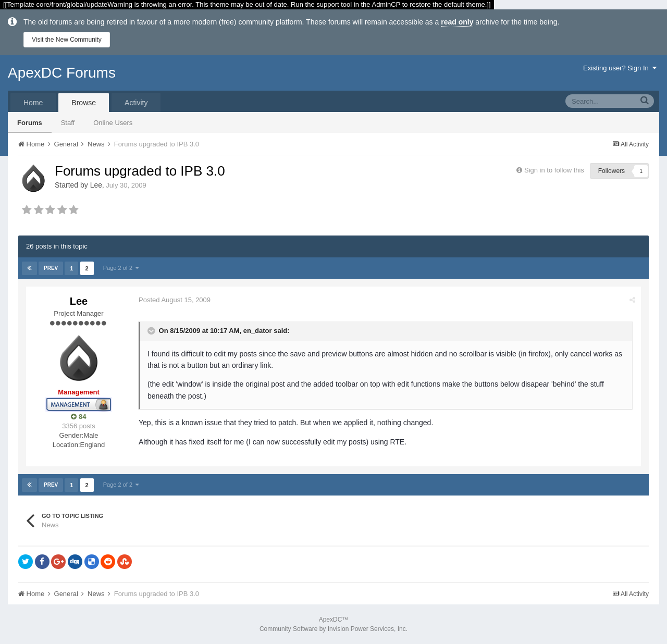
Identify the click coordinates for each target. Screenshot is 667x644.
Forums (30, 123)
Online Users (113, 123)
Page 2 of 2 (121, 268)
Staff (68, 123)
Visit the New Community (67, 40)
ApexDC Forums (62, 73)
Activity (136, 103)
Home (33, 103)
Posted (175, 300)
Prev (51, 268)
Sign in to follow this (554, 170)
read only (457, 22)
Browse (84, 103)
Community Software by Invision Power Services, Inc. (333, 629)
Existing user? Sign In (620, 68)
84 (78, 417)
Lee (96, 185)
